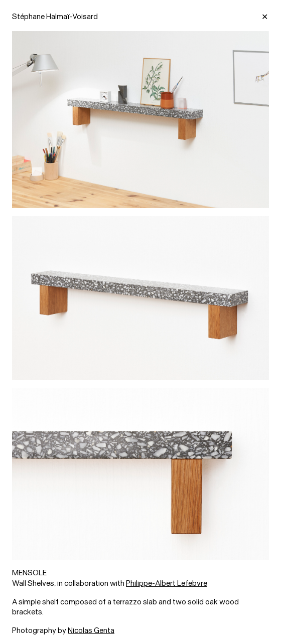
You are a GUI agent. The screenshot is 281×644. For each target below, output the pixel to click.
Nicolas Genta (91, 630)
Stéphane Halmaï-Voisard (55, 17)
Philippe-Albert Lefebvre (167, 583)
